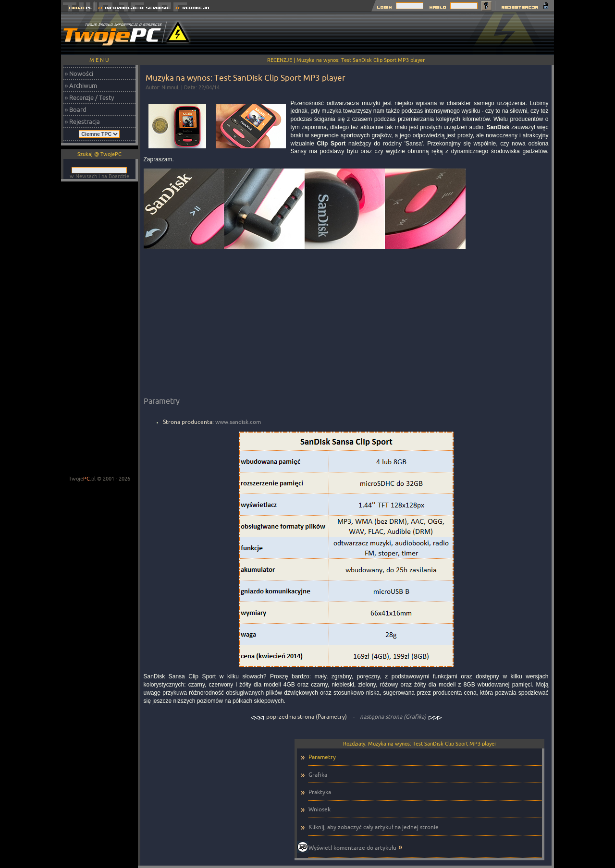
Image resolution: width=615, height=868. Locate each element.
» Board (76, 109)
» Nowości (79, 73)
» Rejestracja (82, 121)
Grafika (318, 775)
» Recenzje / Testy (89, 97)
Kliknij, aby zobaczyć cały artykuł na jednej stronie (374, 827)
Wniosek (320, 809)
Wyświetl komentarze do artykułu (352, 848)
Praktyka (320, 792)
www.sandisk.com (238, 422)
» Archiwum (81, 85)
